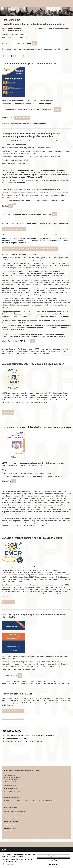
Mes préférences (54, 856)
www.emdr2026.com (22, 118)
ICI (34, 43)
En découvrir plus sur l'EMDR (13, 719)
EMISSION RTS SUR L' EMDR (13, 711)
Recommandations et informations (14, 229)
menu (69, 3)
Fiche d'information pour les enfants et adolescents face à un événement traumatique (30, 248)
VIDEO (57, 109)
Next (24, 56)
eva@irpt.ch (8, 830)
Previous (3, 56)
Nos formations (8, 412)
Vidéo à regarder (9, 602)
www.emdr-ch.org (32, 323)
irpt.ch (12, 3)
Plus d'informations (8, 864)
